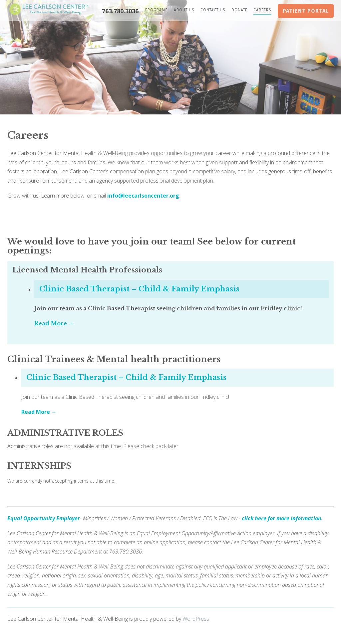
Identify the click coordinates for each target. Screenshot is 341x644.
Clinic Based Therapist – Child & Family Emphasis (139, 289)
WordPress (196, 619)
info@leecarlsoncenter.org (143, 196)
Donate (239, 10)
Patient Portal (306, 11)
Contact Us (213, 10)
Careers (262, 10)
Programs (157, 10)
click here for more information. (282, 518)
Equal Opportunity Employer (44, 518)
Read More (51, 323)
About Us (184, 10)
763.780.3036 (120, 11)
